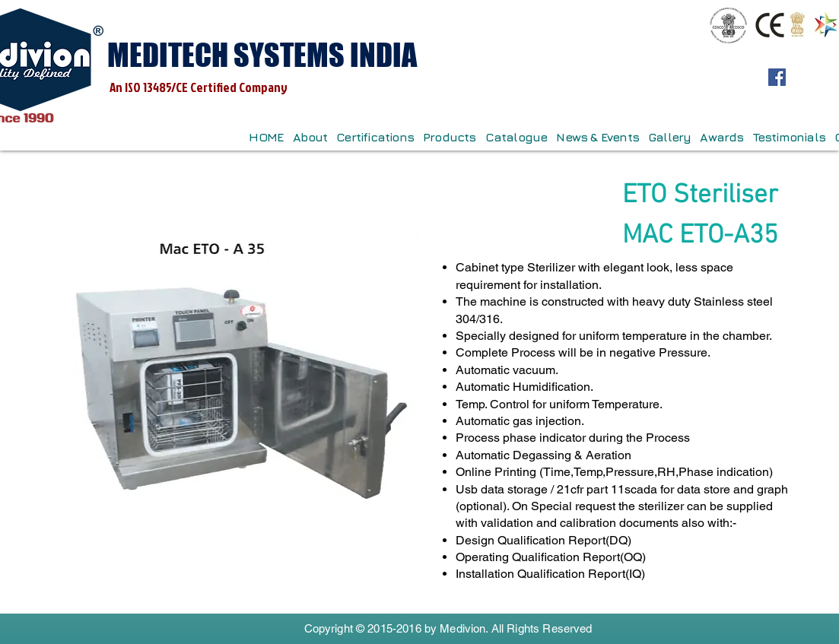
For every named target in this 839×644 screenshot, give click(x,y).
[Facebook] (777, 77)
